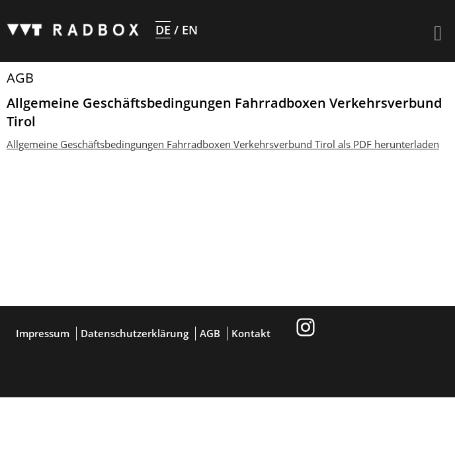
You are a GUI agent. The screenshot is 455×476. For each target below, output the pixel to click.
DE (163, 30)
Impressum (43, 333)
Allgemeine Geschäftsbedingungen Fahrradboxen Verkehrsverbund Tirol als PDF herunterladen (223, 144)
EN (190, 30)
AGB (210, 333)
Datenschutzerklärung (135, 333)
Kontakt (251, 333)
